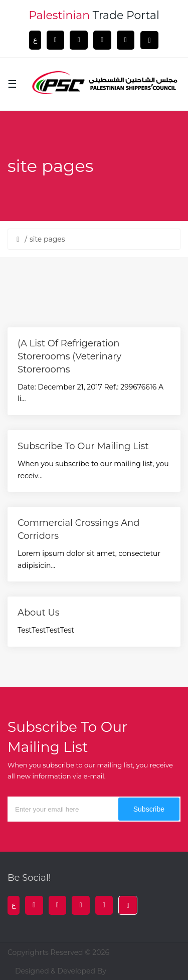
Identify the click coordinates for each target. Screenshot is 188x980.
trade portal (94, 15)
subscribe (149, 809)
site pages (47, 239)
